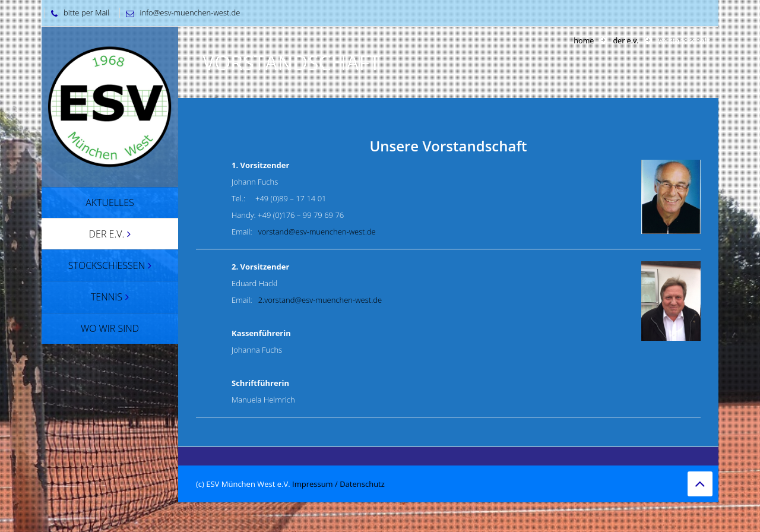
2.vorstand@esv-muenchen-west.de (320, 300)
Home (584, 41)
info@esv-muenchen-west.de (180, 12)
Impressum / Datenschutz (338, 484)
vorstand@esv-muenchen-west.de (317, 232)
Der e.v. (626, 41)
